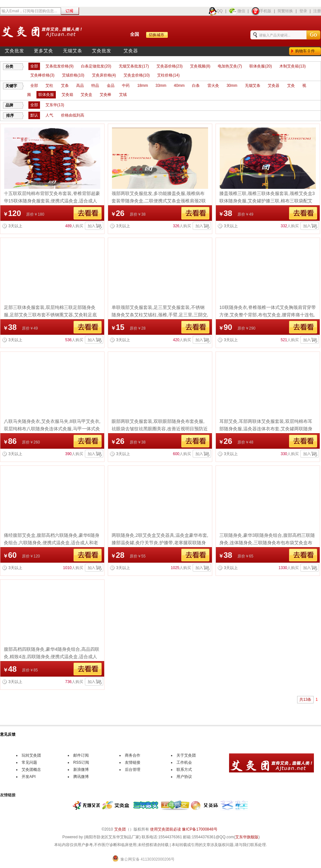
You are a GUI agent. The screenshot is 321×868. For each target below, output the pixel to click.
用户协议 (184, 777)
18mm (142, 86)
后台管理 (133, 770)
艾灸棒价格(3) (42, 75)
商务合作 (133, 755)
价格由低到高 (73, 115)
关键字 (11, 86)
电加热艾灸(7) (230, 66)
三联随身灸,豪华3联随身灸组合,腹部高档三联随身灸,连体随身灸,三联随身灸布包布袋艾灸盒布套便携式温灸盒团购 (267, 543)
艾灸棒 (105, 95)
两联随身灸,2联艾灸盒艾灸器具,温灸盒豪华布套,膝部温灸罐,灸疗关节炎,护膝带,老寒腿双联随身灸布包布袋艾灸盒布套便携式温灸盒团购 (160, 543)
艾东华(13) (55, 105)
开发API (29, 777)
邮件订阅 (81, 755)
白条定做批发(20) (96, 66)
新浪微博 (81, 770)
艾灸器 (131, 51)
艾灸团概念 (31, 770)
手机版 (261, 11)
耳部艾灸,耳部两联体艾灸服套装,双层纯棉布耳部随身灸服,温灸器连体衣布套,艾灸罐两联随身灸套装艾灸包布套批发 (266, 429)
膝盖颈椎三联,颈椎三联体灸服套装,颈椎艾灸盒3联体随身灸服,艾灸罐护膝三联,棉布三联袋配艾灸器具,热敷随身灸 (267, 201)
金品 (111, 86)
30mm (232, 86)
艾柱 (49, 86)
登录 (303, 11)
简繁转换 (285, 11)
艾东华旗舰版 (247, 837)
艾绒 (123, 95)
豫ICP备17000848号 (200, 829)
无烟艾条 (73, 51)
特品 (95, 86)
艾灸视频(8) (200, 66)
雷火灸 (213, 86)
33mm (161, 86)
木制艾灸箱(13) (292, 66)
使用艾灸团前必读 (166, 829)
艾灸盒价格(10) (137, 75)
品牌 (9, 105)
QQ (216, 11)
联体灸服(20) (261, 66)
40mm (179, 86)
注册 (317, 11)
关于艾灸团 (186, 755)
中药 (126, 86)
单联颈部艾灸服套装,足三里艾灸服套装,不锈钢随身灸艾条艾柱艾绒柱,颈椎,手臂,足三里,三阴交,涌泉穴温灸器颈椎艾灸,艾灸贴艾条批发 (160, 315)
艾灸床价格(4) (104, 75)
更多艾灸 (44, 51)
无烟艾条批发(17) (134, 66)
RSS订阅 (81, 762)
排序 (10, 116)
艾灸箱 (67, 95)
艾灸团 (120, 829)
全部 (34, 66)
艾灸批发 (15, 51)
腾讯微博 (81, 777)
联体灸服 (46, 95)
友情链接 (133, 762)
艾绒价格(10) (73, 75)
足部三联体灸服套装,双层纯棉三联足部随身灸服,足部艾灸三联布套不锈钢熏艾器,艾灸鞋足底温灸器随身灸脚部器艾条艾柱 (50, 315)
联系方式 (184, 770)
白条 (196, 86)
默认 (34, 115)
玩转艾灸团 (31, 755)
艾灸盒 (86, 95)
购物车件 (306, 51)
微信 (237, 11)
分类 (9, 66)
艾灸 (291, 86)
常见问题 (29, 762)
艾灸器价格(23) (170, 66)
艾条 (65, 86)
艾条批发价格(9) (60, 66)
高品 (80, 86)
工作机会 (184, 762)
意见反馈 (8, 734)
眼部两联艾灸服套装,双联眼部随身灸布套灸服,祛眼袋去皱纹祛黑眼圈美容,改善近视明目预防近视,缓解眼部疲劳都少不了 (160, 429)
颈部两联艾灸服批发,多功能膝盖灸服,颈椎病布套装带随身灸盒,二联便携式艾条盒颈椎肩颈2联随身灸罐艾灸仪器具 (159, 201)
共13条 (305, 700)
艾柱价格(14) (168, 75)
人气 (49, 115)
